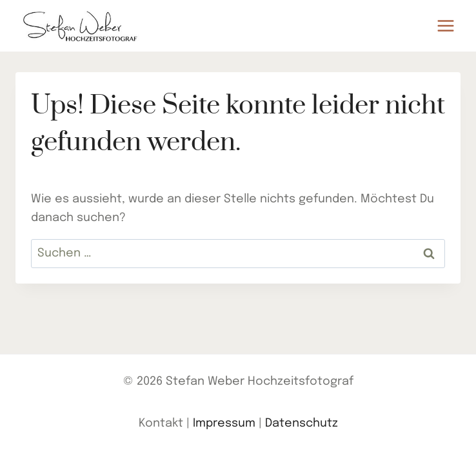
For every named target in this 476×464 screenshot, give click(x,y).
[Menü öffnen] (445, 25)
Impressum (224, 423)
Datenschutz (302, 423)
